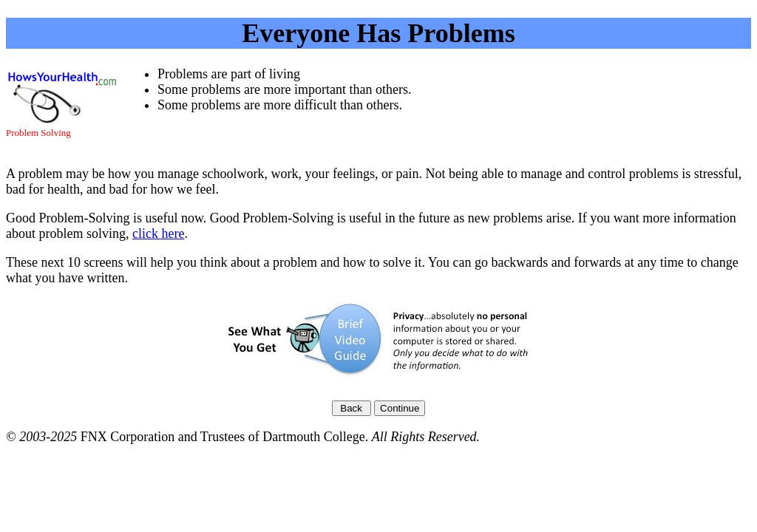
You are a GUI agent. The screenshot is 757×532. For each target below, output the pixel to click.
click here (158, 233)
